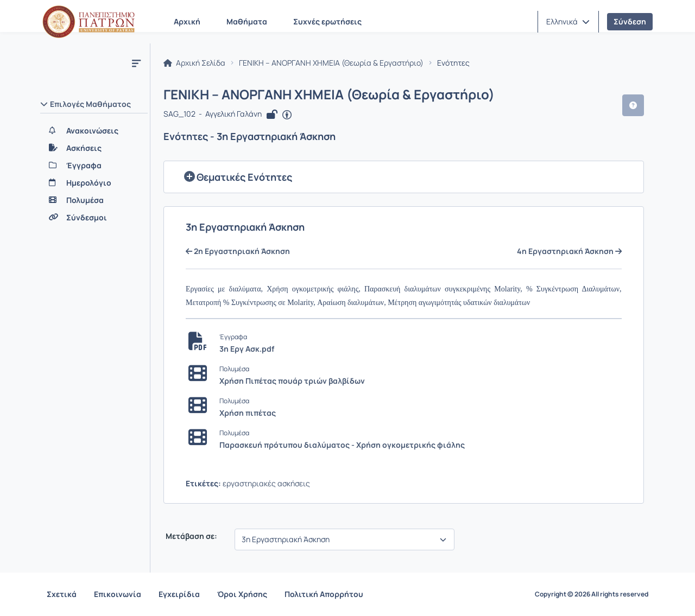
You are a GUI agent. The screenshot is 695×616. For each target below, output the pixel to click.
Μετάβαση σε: (191, 536)
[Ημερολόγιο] (94, 183)
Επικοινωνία (118, 594)
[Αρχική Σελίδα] (89, 22)
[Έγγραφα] (94, 166)
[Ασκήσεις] (94, 148)
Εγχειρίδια (179, 594)
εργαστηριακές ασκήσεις (266, 483)
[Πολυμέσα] (94, 200)
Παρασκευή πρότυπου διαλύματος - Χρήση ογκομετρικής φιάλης (342, 445)
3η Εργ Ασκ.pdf (247, 349)
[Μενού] (136, 63)
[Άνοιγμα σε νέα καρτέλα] (287, 115)
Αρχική (187, 21)
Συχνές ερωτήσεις (327, 21)
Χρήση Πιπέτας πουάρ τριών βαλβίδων (292, 381)
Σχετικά (62, 594)
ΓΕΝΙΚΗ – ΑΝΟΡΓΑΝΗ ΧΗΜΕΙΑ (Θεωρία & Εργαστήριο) (331, 63)
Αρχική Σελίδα (194, 63)
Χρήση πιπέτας (248, 413)
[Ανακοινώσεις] (94, 131)
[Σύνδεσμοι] (94, 218)
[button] (568, 22)
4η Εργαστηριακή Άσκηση (569, 251)
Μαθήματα (247, 21)
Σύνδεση (630, 21)
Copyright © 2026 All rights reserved (592, 594)
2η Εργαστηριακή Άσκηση (238, 251)
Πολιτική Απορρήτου (324, 594)
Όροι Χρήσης (242, 594)
